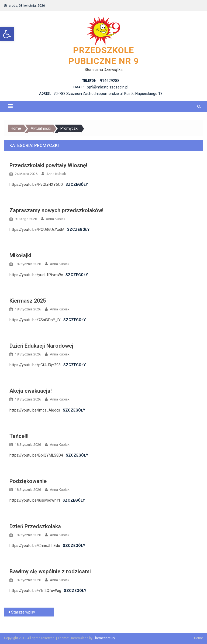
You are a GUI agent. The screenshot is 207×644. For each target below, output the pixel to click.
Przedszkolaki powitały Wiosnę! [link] (48, 165)
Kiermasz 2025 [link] (28, 301)
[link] (7, 34)
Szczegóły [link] (77, 184)
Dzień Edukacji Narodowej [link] (41, 346)
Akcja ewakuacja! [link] (31, 391)
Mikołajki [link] (20, 255)
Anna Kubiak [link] (56, 174)
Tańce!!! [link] (19, 436)
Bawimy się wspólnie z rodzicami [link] (50, 571)
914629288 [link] (110, 81)
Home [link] (199, 638)
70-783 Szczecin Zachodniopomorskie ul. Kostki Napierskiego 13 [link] (108, 94)
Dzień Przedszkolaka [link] (35, 526)
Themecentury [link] (104, 638)
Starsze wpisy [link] (23, 612)
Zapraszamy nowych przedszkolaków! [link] (56, 210)
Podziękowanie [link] (28, 481)
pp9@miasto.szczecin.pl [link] (108, 87)
